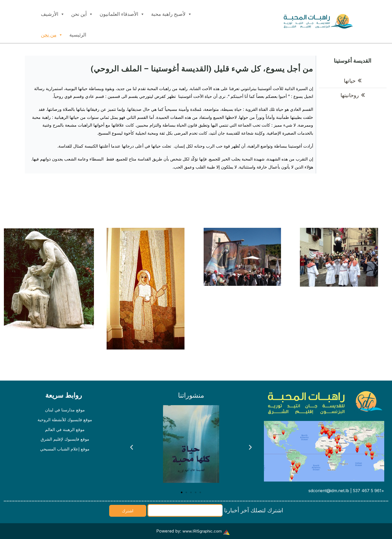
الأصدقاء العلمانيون (122, 13)
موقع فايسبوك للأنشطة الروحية (65, 421)
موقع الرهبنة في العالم (65, 431)
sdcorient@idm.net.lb (329, 491)
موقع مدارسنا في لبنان (65, 410)
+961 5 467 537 (369, 491)
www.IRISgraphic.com (202, 531)
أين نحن (82, 13)
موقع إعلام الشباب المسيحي (65, 452)
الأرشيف (53, 13)
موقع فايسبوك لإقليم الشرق (65, 441)
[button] (132, 447)
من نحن (52, 34)
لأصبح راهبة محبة (172, 13)
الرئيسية (78, 35)
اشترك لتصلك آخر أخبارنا (215, 510)
